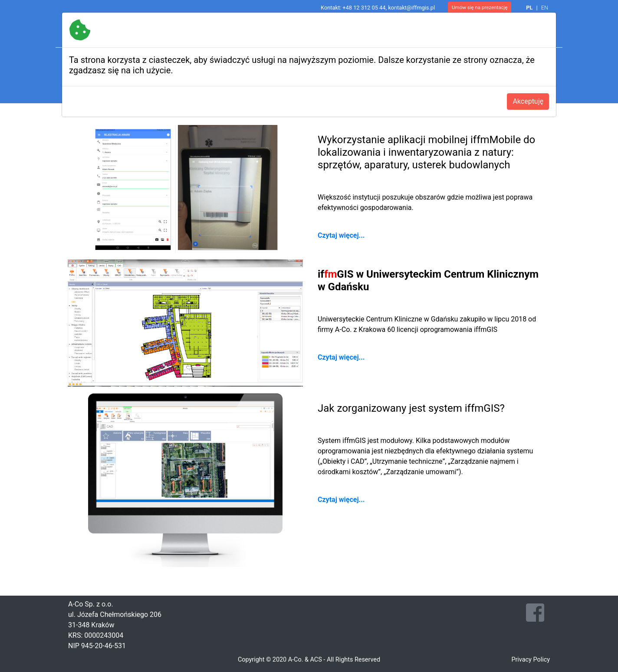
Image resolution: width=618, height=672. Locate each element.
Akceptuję (528, 101)
